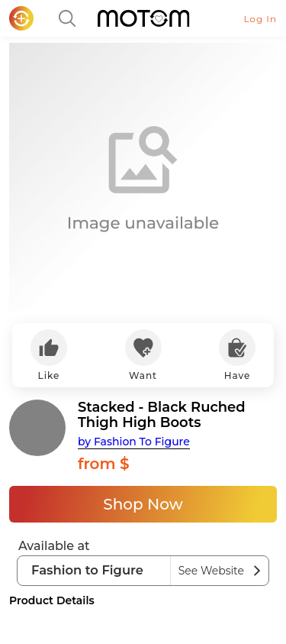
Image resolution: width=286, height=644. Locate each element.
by (134, 442)
